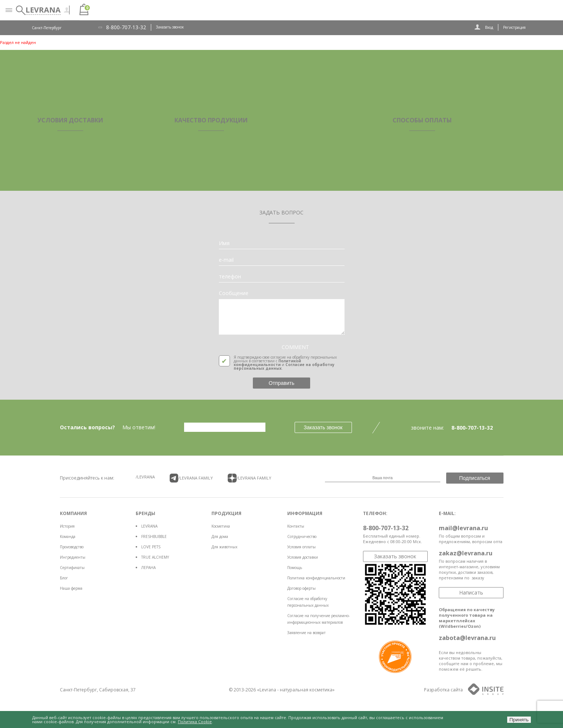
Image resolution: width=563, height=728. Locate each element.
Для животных (224, 547)
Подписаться (475, 478)
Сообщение (234, 293)
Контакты (296, 526)
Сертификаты (72, 568)
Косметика (221, 526)
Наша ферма (71, 588)
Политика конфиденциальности (316, 578)
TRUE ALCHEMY (155, 557)
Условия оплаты (301, 547)
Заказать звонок (170, 27)
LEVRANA (149, 526)
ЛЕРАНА (148, 568)
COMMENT (295, 347)
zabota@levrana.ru (467, 638)
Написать (471, 592)
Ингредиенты (73, 557)
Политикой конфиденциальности (267, 363)
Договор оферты (301, 588)
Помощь (295, 568)
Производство (72, 547)
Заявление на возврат (306, 633)
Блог (64, 578)
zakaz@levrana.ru (466, 553)
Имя (224, 243)
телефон (230, 277)
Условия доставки (303, 557)
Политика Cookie (195, 722)
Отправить (281, 383)
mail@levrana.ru (463, 528)
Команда (68, 536)
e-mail (226, 260)
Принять (519, 720)
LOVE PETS (151, 547)
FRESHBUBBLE (154, 536)
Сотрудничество (302, 536)
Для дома (220, 536)
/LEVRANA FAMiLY (191, 478)
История (67, 526)
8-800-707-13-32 (126, 27)
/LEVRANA (145, 477)
